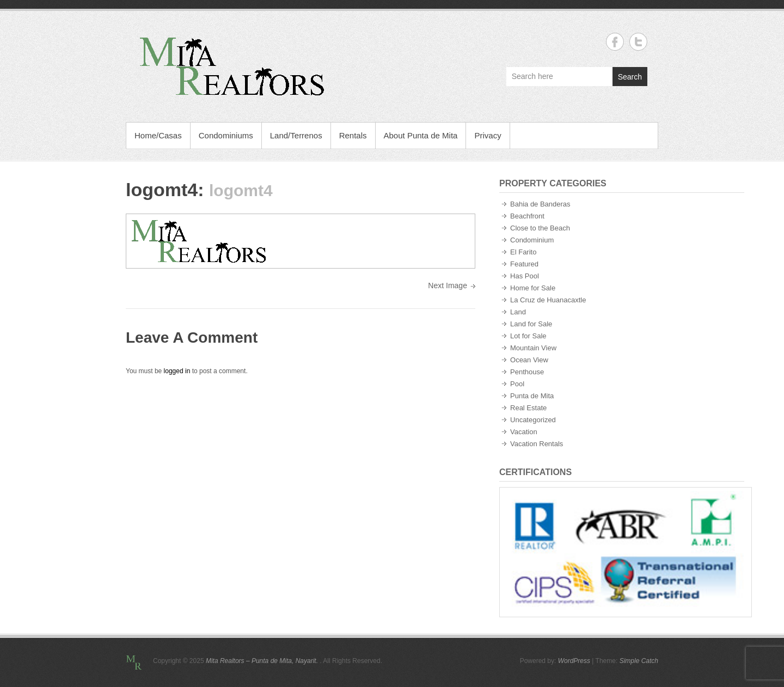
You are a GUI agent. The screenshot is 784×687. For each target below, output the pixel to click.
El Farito (523, 252)
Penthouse (527, 372)
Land (518, 312)
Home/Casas (158, 135)
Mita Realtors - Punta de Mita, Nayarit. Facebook (615, 42)
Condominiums (226, 135)
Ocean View (529, 360)
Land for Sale (531, 324)
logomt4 (162, 190)
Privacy (488, 135)
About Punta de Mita (421, 135)
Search (630, 77)
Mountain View (533, 348)
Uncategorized (533, 420)
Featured (524, 264)
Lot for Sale (528, 336)
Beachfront (527, 216)
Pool (517, 384)
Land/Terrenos (296, 135)
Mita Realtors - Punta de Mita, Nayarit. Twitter (638, 42)
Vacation (524, 432)
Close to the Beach (540, 228)
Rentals (353, 135)
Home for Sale (533, 288)
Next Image (448, 285)
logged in (177, 371)
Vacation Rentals (537, 444)
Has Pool (525, 276)
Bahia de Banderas (540, 204)
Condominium (532, 240)
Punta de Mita (532, 396)
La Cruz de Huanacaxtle (548, 300)
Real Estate (528, 408)
